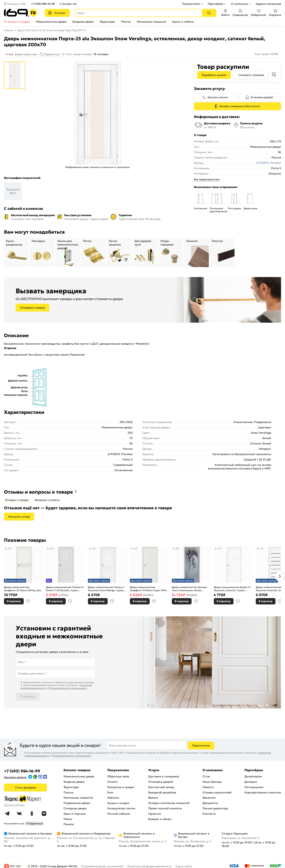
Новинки (113, 798)
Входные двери (83, 22)
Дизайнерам (253, 776)
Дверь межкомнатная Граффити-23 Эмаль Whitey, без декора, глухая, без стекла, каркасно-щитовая (22, 589)
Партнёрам (216, 4)
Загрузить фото (13, 191)
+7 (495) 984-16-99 (43, 4)
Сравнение (240, 13)
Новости (208, 787)
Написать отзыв (19, 517)
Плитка (126, 22)
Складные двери (75, 808)
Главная (9, 30)
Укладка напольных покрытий (169, 803)
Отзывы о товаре (17, 500)
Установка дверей (262, 97)
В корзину (14, 601)
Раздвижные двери (77, 803)
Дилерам (251, 782)
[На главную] (20, 13)
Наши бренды (212, 782)
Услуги (154, 770)
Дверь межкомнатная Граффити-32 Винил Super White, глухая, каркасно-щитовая (149, 589)
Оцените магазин (14, 805)
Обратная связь (118, 776)
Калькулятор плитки (121, 808)
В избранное (28, 601)
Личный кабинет (119, 814)
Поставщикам (254, 787)
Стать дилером (26, 787)
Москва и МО (17, 4)
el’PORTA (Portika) (269, 163)
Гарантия (155, 814)
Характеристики (26, 54)
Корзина (275, 13)
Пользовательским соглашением (67, 688)
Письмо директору (215, 808)
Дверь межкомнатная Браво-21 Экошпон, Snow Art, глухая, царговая (232, 589)
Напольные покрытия (152, 22)
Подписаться (201, 745)
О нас (206, 776)
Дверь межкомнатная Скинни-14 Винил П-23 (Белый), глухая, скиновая (65, 589)
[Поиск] (209, 13)
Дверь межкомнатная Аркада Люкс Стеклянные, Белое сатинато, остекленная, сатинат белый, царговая (190, 589)
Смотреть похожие (251, 75)
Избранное (259, 13)
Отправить (28, 696)
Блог (110, 792)
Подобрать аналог (214, 75)
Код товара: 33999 (266, 54)
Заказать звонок (218, 97)
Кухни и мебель (183, 22)
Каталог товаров (77, 770)
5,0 (10, 548)
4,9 (52, 548)
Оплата (112, 782)
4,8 (261, 548)
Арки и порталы (75, 814)
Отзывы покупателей (217, 792)
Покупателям (191, 4)
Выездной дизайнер (162, 792)
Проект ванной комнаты (165, 808)
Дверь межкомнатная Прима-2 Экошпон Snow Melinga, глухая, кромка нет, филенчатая (106, 589)
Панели (69, 824)
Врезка (153, 798)
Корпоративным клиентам (263, 792)
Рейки (68, 819)
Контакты (209, 814)
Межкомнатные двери (51, 22)
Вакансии (209, 798)
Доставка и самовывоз (164, 776)
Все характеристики (207, 179)
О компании (239, 4)
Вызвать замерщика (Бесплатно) (240, 106)
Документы (210, 803)
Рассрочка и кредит (121, 787)
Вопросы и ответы (47, 500)
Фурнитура (107, 22)
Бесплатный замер (161, 787)
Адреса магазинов (268, 4)
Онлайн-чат (69, 4)
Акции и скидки (19, 22)
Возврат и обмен (160, 819)
